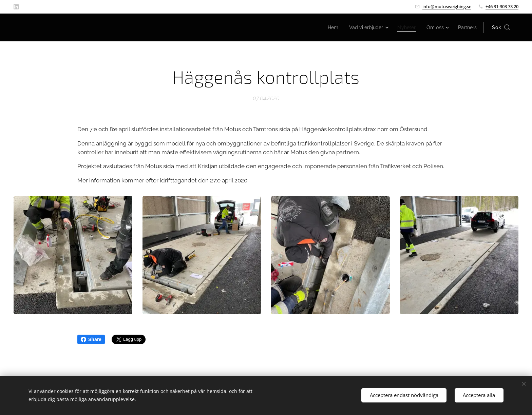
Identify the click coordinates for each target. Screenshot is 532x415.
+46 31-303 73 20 (502, 6)
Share (91, 339)
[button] (501, 27)
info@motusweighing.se (447, 6)
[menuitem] (326, 27)
